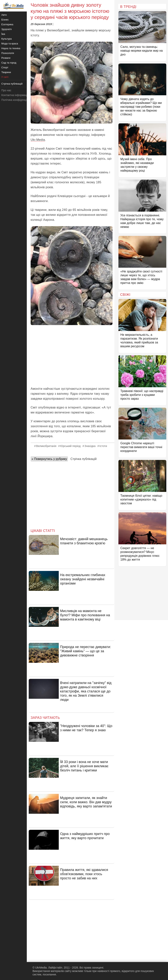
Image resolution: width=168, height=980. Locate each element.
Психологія (8, 53)
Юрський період (70, 446)
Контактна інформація (15, 95)
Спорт (5, 67)
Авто (4, 15)
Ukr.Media (38, 140)
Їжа (3, 34)
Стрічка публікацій (83, 459)
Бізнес (5, 20)
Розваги (6, 58)
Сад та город (9, 63)
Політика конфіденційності (18, 100)
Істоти (103, 446)
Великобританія (46, 446)
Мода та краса (10, 44)
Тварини (6, 72)
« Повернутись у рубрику (49, 459)
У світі (5, 77)
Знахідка (90, 446)
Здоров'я (7, 29)
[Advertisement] (72, 356)
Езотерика (7, 24)
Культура (7, 39)
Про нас (6, 90)
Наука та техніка (11, 48)
